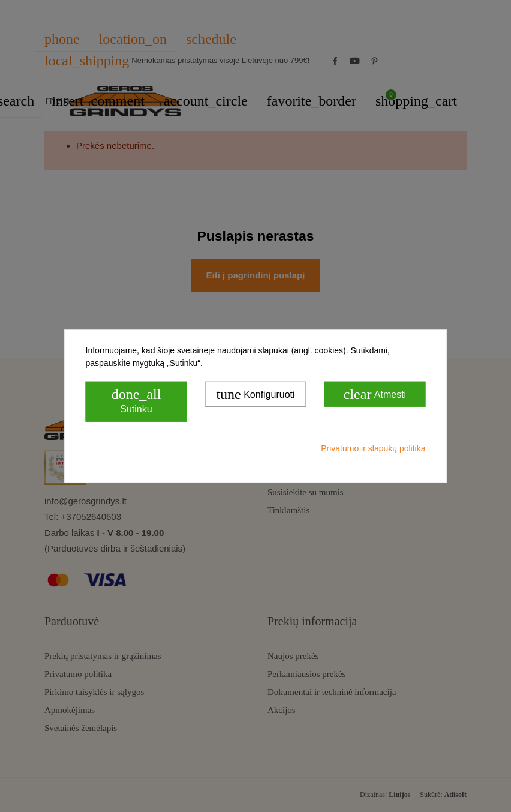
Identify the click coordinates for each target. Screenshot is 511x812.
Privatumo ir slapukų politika (373, 448)
